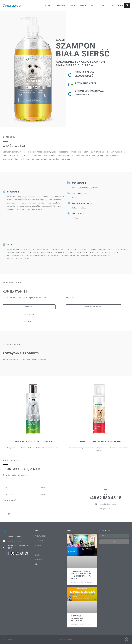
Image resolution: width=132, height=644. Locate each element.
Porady (73, 6)
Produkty (61, 6)
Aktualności (47, 6)
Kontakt (104, 6)
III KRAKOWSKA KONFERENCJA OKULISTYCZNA (77, 618)
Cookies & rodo (66, 640)
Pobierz (83, 6)
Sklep (94, 6)
